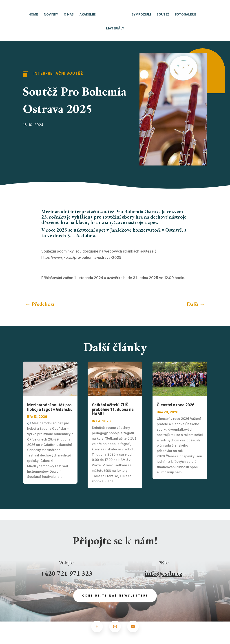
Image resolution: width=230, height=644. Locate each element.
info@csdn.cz (164, 573)
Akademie (89, 13)
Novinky (52, 13)
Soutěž (162, 13)
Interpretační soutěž (58, 73)
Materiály (115, 27)
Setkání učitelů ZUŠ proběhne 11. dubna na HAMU (113, 410)
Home (35, 13)
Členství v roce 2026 (176, 405)
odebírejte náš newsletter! (115, 596)
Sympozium (140, 13)
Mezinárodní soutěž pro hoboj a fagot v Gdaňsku (50, 407)
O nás (70, 13)
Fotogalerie (184, 13)
